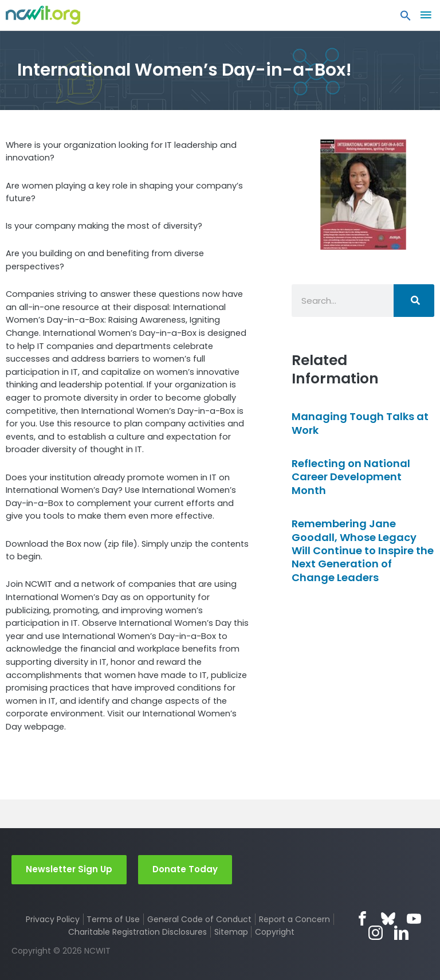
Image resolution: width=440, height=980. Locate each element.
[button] (406, 18)
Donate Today (185, 869)
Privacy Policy (53, 919)
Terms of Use (113, 919)
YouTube (414, 918)
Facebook (362, 918)
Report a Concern (294, 919)
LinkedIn (401, 933)
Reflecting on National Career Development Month (351, 477)
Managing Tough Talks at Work (360, 423)
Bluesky (388, 918)
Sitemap (231, 932)
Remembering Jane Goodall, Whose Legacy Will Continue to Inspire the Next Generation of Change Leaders (363, 550)
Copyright (275, 932)
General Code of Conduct (199, 919)
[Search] (414, 301)
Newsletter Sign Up (69, 869)
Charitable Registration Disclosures (137, 932)
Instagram (376, 933)
